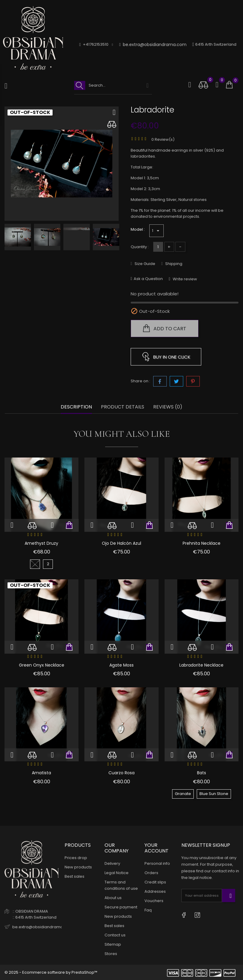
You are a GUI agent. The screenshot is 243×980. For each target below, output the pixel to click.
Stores (111, 954)
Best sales (74, 876)
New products (78, 867)
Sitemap (113, 944)
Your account (156, 848)
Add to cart (165, 328)
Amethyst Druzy (41, 543)
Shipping (173, 264)
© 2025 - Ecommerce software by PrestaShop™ (51, 972)
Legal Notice (117, 873)
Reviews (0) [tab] (168, 407)
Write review (184, 279)
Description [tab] (76, 407)
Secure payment (121, 907)
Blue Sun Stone (214, 794)
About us (113, 898)
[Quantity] (158, 247)
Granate (183, 794)
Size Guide (144, 264)
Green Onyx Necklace (42, 665)
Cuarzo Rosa (121, 773)
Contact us (115, 935)
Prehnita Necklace (202, 543)
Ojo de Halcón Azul (121, 543)
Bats (202, 773)
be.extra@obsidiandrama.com (153, 45)
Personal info (157, 863)
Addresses (155, 891)
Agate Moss (121, 665)
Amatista (41, 773)
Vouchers (154, 901)
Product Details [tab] (123, 407)
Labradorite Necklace (201, 665)
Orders (151, 873)
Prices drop (76, 858)
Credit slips (155, 882)
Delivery (112, 863)
